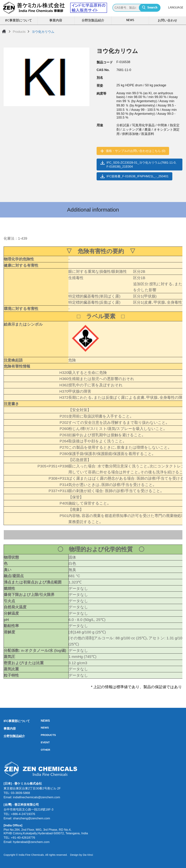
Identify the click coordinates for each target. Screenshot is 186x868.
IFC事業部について (19, 21)
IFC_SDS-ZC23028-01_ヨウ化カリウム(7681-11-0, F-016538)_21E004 (141, 165)
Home (4, 31)
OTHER (42, 750)
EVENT (42, 742)
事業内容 (56, 21)
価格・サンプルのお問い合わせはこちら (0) (136, 151)
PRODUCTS (42, 735)
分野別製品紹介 (93, 21)
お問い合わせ (167, 21)
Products (19, 32)
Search (152, 8)
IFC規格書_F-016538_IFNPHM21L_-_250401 (138, 176)
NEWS (130, 20)
